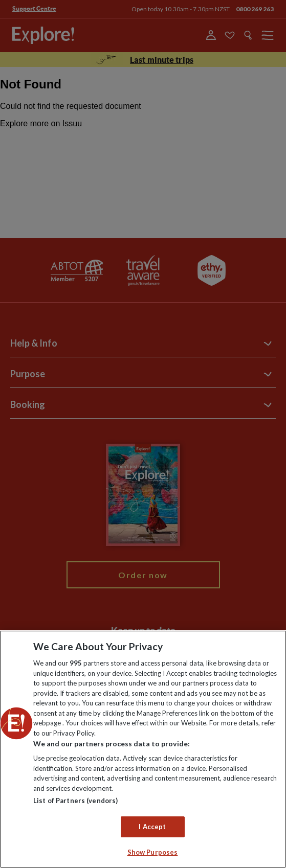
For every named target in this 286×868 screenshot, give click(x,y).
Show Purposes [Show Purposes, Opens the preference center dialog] (153, 852)
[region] (143, 749)
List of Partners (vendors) (75, 801)
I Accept (152, 827)
